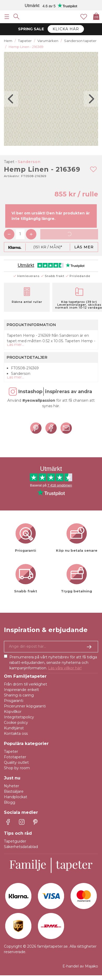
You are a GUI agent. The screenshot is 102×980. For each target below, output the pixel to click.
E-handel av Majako (80, 966)
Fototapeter (15, 757)
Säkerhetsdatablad (21, 847)
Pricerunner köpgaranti (25, 706)
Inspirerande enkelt (21, 690)
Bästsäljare (14, 791)
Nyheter (12, 786)
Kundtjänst (14, 728)
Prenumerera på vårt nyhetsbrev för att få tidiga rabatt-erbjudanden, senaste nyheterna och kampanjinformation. (53, 663)
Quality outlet (16, 762)
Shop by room (17, 768)
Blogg (10, 802)
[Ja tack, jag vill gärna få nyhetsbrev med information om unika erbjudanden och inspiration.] (51, 647)
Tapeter (11, 751)
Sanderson (29, 162)
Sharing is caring (19, 695)
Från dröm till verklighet (25, 684)
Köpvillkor (13, 712)
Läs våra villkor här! (65, 668)
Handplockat (16, 797)
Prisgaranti (14, 701)
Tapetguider (15, 841)
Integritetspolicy (19, 717)
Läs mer (84, 247)
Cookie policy (16, 723)
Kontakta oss (16, 734)
